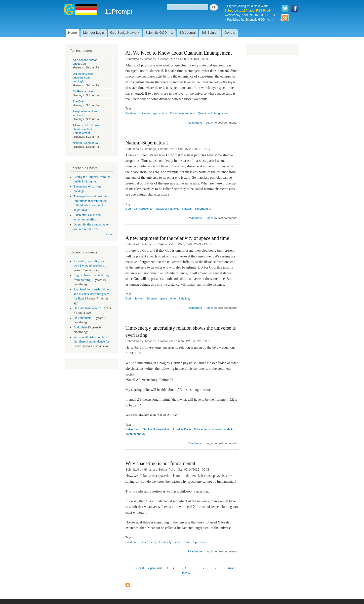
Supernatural (203, 209)
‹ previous (155, 568)
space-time (160, 113)
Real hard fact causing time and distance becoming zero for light (91, 294)
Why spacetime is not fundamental (160, 463)
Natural (187, 209)
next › (232, 568)
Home (73, 33)
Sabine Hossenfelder (157, 429)
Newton (139, 298)
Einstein (131, 113)
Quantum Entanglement (213, 113)
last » (186, 573)
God (128, 209)
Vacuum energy (136, 434)
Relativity (185, 298)
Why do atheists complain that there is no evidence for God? (91, 342)
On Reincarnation (84, 91)
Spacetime (200, 542)
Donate (230, 33)
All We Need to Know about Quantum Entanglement (86, 129)
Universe (144, 113)
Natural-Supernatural (86, 143)
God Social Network (125, 33)
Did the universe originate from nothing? (83, 78)
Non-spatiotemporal (182, 113)
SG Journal (188, 33)
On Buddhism (82, 318)
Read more (195, 123)
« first (140, 568)
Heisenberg (133, 429)
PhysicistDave (182, 429)
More (109, 234)
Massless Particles (167, 209)
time (173, 298)
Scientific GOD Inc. (159, 33)
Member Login (93, 33)
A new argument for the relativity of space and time (177, 238)
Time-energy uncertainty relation (214, 429)
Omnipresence (143, 209)
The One (78, 101)
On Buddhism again (86, 308)
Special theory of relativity (155, 542)
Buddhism (80, 327)
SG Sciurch (210, 33)
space (163, 298)
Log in (210, 123)
